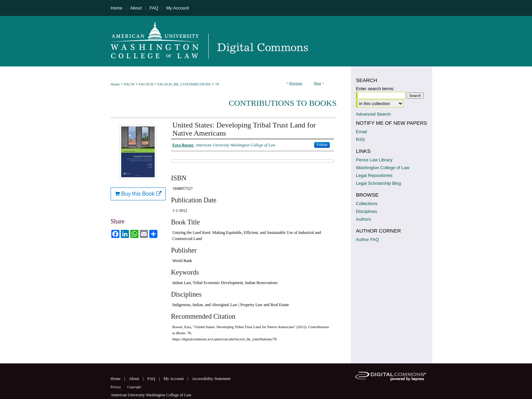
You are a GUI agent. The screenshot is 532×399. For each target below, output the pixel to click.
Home (115, 84)
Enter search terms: (375, 89)
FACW (129, 84)
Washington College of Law (383, 168)
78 (217, 84)
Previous (296, 83)
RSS (360, 139)
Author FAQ (367, 240)
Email (362, 132)
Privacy (116, 387)
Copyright (134, 387)
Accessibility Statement (211, 379)
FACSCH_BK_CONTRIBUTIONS (184, 84)
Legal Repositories (374, 175)
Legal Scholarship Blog (378, 183)
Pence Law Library (374, 160)
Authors (364, 219)
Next (317, 83)
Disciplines (366, 211)
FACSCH (146, 84)
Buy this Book (138, 194)
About (135, 379)
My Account (174, 379)
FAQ (152, 379)
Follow (322, 145)
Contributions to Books (283, 103)
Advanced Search (373, 114)
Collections (367, 204)
